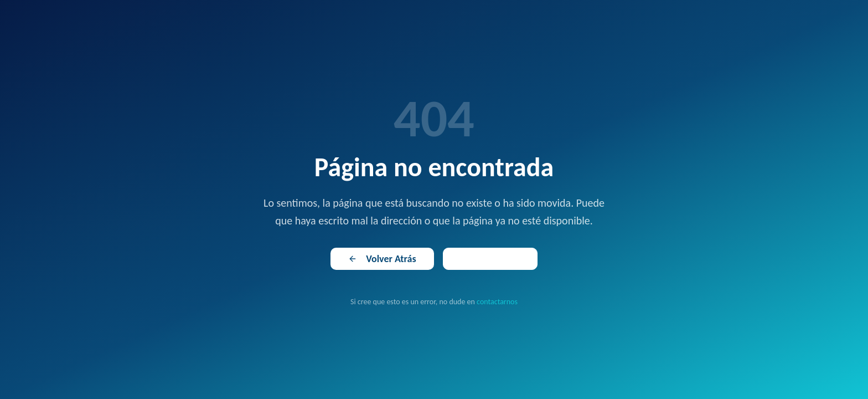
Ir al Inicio (490, 259)
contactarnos (497, 302)
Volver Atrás (382, 259)
